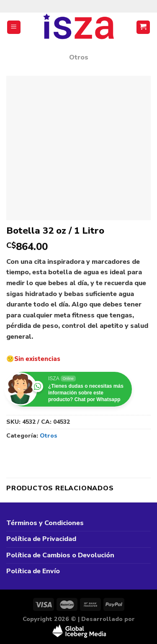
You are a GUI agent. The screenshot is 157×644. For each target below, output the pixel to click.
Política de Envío (33, 571)
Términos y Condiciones (45, 523)
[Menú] (14, 27)
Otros (79, 57)
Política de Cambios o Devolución (60, 555)
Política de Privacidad (41, 539)
